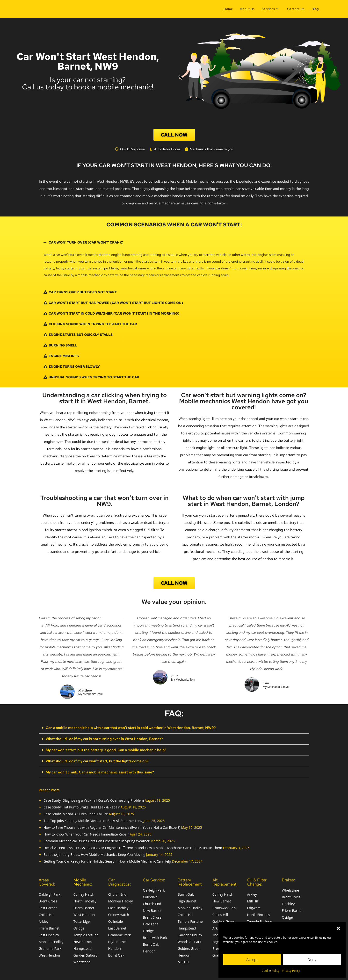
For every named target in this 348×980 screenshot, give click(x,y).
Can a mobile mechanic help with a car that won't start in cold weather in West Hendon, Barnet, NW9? (126, 728)
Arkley (43, 920)
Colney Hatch (84, 893)
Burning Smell (63, 345)
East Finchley (49, 934)
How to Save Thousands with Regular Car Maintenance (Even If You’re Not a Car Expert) (112, 826)
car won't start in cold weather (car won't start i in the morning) (114, 313)
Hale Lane (151, 923)
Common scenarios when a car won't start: (174, 224)
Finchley (288, 903)
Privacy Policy (291, 971)
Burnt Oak (116, 954)
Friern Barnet (49, 927)
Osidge (79, 927)
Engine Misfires (64, 356)
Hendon (115, 948)
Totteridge (82, 920)
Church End (117, 893)
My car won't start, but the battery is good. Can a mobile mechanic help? (103, 749)
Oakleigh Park (50, 893)
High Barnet (118, 941)
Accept (252, 959)
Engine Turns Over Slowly (74, 367)
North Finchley (85, 900)
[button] (338, 928)
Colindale (116, 920)
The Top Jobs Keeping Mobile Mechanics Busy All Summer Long (93, 820)
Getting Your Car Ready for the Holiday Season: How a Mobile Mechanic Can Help (107, 860)
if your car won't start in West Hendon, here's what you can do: (174, 165)
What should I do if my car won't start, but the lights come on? (94, 760)
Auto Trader (113, 618)
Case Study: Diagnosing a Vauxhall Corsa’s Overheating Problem (94, 799)
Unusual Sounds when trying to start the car (94, 377)
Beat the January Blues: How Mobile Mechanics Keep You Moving (94, 854)
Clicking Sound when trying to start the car (93, 324)
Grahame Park (50, 948)
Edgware (254, 907)
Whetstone (82, 961)
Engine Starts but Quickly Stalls (81, 335)
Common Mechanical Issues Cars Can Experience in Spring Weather (97, 840)
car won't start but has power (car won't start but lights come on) (116, 303)
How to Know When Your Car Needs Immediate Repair (86, 833)
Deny (312, 959)
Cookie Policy (271, 971)
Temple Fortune (86, 934)
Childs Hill (46, 914)
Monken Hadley (51, 941)
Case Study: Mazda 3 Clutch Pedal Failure (76, 813)
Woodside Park (189, 941)
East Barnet (48, 907)
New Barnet (83, 941)
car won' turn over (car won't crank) (86, 242)
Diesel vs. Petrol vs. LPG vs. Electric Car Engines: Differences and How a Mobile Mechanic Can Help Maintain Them (133, 847)
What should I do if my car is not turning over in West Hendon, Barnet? (101, 739)
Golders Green (189, 948)
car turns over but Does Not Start (83, 292)
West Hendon (49, 954)
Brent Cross (48, 900)
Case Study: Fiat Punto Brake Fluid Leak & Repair (82, 806)
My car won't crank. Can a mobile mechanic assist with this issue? (97, 771)
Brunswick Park (155, 937)
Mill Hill (183, 961)
